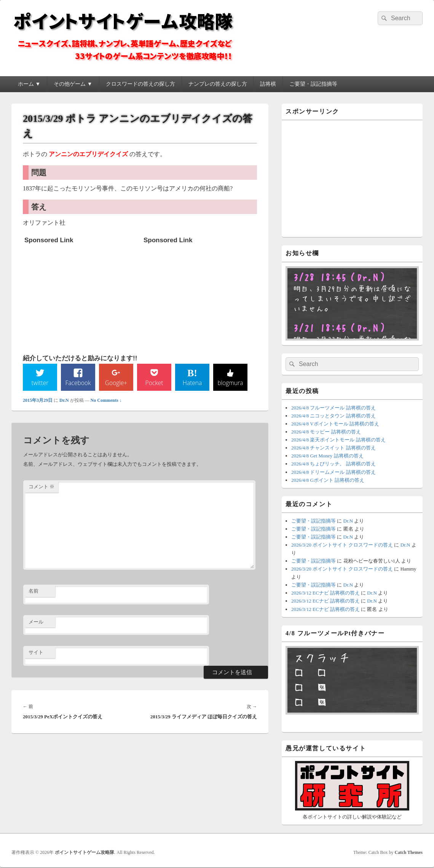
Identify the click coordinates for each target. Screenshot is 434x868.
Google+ (116, 383)
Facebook (78, 383)
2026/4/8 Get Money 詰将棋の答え (327, 456)
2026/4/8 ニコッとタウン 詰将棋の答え (333, 416)
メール (36, 622)
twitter (40, 383)
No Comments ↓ (106, 400)
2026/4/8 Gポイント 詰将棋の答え (328, 480)
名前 (34, 591)
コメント (41, 487)
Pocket (154, 383)
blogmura (230, 383)
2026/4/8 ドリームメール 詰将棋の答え (333, 472)
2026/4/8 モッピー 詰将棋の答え (326, 432)
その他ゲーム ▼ (73, 84)
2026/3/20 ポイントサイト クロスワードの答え (342, 545)
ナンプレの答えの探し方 (218, 84)
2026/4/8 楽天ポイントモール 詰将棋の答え (338, 440)
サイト (36, 653)
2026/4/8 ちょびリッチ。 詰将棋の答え (333, 464)
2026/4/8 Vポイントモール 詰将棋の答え (335, 424)
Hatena (192, 383)
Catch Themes (409, 852)
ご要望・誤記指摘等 (313, 84)
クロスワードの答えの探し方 (140, 84)
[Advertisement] (81, 295)
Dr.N (64, 400)
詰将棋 (268, 84)
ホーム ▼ (29, 84)
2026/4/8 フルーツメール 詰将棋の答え (333, 408)
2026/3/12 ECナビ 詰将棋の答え (325, 593)
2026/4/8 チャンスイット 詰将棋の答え (333, 448)
